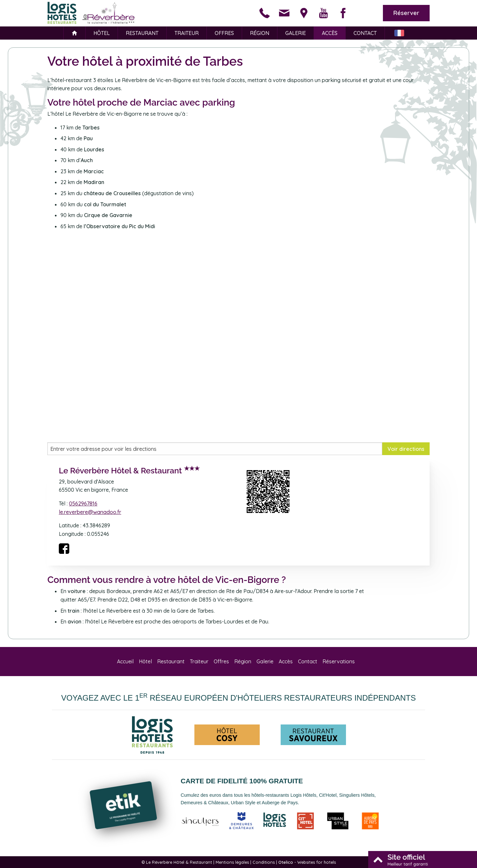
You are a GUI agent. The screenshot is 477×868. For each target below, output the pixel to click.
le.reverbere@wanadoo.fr (90, 512)
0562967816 (83, 503)
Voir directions (406, 449)
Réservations (339, 661)
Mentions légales (232, 862)
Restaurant (142, 33)
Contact (365, 33)
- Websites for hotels (307, 862)
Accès (330, 33)
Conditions (264, 862)
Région (260, 33)
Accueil (125, 661)
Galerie (296, 33)
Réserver (406, 13)
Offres (224, 33)
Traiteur (187, 33)
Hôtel (102, 33)
